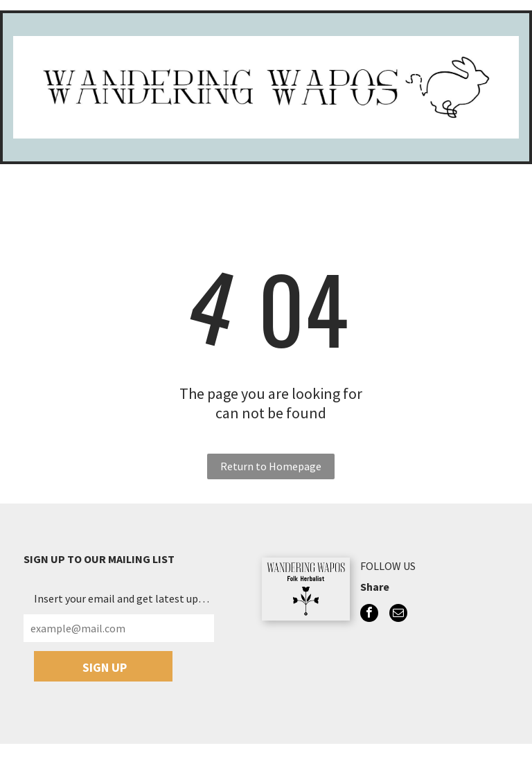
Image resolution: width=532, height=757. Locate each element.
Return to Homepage (271, 466)
